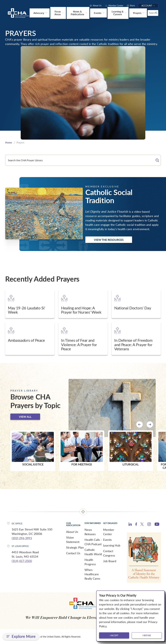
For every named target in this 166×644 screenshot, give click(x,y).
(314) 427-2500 (22, 561)
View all (25, 416)
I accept (114, 635)
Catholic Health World (93, 552)
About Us (72, 532)
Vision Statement (73, 539)
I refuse (147, 635)
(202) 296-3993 (22, 538)
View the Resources (109, 240)
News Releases (90, 532)
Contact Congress (109, 553)
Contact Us (73, 553)
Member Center (109, 532)
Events (107, 540)
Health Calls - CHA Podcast (93, 542)
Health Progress (90, 562)
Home (9, 142)
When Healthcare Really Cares (92, 574)
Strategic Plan (75, 547)
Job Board (110, 561)
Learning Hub (112, 545)
